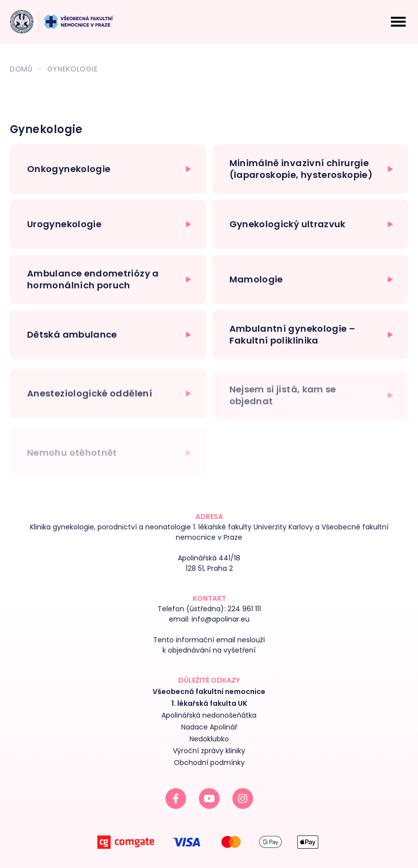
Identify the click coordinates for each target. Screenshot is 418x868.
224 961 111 (244, 609)
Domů (21, 69)
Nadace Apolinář (209, 727)
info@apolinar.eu (221, 619)
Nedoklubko (209, 739)
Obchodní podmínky (209, 763)
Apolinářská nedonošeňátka (209, 715)
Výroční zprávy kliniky (209, 751)
